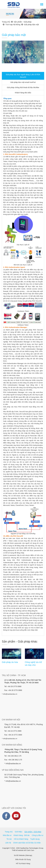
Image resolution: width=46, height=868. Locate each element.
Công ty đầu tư (37, 835)
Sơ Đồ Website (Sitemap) (23, 855)
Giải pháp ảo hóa (10, 662)
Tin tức (9, 839)
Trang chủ (9, 832)
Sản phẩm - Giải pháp (33, 832)
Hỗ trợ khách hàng (21, 839)
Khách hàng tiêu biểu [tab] (23, 93)
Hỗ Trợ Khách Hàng (23, 863)
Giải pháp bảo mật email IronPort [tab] (23, 82)
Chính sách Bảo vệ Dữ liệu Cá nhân (27, 843)
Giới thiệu (19, 832)
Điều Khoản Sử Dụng (23, 859)
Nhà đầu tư (7, 835)
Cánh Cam (30, 850)
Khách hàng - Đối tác (22, 835)
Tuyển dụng (35, 839)
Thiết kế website (18, 850)
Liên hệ (8, 843)
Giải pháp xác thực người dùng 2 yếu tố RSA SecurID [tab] (23, 76)
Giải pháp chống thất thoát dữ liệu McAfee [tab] (23, 87)
